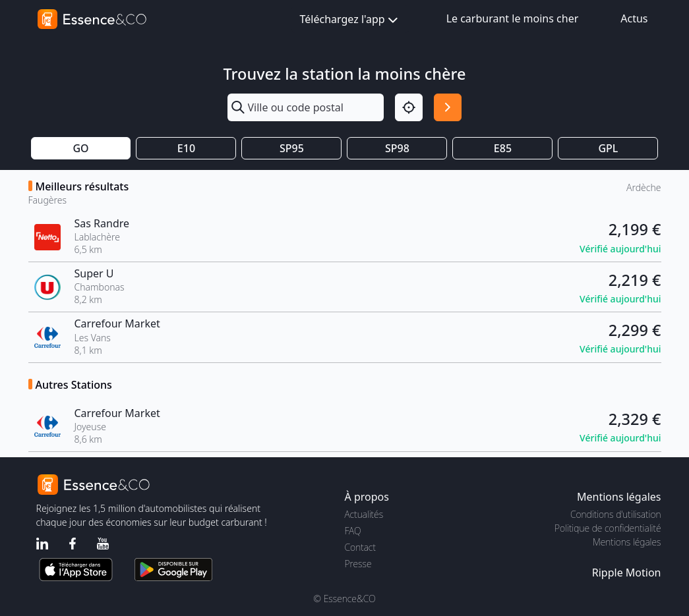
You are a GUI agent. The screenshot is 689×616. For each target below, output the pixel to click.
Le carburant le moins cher (513, 18)
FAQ (353, 531)
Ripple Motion (627, 573)
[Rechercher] (448, 107)
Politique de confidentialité (608, 528)
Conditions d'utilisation (616, 514)
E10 (186, 148)
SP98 (397, 148)
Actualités (364, 514)
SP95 (292, 148)
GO (80, 148)
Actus (634, 18)
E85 (503, 148)
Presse (358, 564)
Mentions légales (627, 542)
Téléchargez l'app (350, 20)
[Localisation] (409, 107)
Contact (360, 547)
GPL (608, 148)
